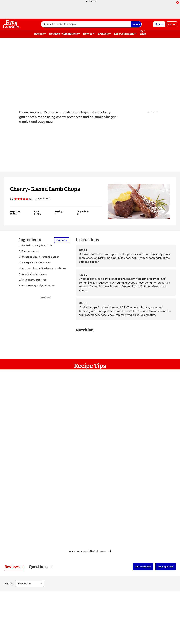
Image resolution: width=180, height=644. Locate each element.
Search (136, 24)
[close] (178, 3)
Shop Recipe (62, 240)
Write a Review (143, 567)
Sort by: (9, 583)
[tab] (14, 567)
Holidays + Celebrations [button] (63, 34)
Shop (143, 34)
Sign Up (159, 24)
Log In (172, 24)
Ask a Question (166, 567)
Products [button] (103, 34)
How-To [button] (88, 34)
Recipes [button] (39, 34)
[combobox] (86, 24)
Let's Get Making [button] (124, 34)
